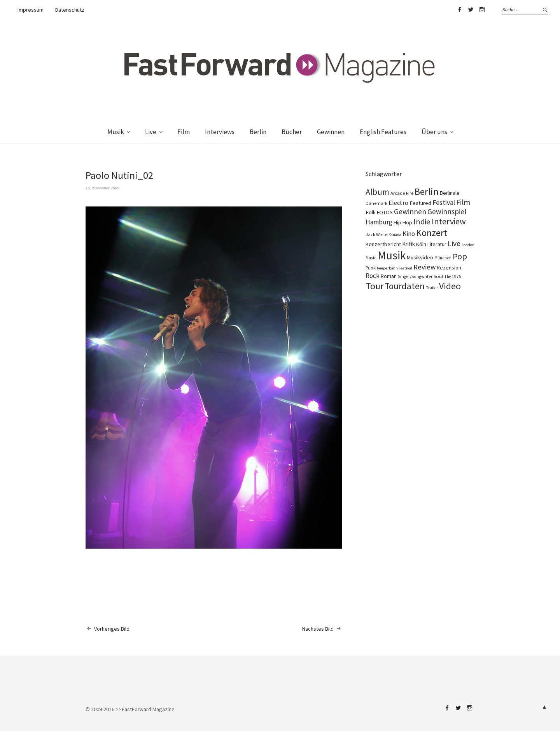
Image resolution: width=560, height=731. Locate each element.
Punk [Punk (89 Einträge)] (371, 268)
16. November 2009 (102, 188)
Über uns (434, 132)
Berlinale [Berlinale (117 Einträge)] (450, 193)
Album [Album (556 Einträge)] (377, 192)
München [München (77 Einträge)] (443, 258)
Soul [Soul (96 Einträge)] (438, 276)
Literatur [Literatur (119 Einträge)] (437, 244)
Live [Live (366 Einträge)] (454, 243)
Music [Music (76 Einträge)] (371, 258)
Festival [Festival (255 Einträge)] (444, 203)
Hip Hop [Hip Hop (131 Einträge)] (403, 222)
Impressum (31, 10)
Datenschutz (70, 10)
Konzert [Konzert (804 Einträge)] (432, 233)
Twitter (471, 10)
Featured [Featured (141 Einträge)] (420, 203)
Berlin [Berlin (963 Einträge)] (427, 191)
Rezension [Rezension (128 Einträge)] (449, 268)
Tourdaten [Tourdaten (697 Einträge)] (405, 286)
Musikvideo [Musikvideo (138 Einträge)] (420, 257)
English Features (383, 132)
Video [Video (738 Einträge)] (450, 286)
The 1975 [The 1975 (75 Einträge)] (453, 276)
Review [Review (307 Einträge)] (424, 267)
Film (184, 132)
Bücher (292, 132)
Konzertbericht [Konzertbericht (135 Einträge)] (383, 244)
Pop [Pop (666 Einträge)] (460, 256)
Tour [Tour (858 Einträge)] (374, 286)
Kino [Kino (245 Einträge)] (409, 234)
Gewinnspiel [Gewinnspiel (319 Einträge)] (447, 212)
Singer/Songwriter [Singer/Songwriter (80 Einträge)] (415, 276)
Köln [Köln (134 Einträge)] (421, 244)
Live (151, 132)
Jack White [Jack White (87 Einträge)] (376, 234)
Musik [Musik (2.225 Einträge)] (392, 255)
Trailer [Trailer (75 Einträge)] (432, 288)
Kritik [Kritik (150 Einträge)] (409, 244)
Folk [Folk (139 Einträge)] (371, 212)
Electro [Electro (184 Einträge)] (398, 203)
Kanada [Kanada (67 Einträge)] (395, 235)
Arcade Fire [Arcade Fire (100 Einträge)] (402, 193)
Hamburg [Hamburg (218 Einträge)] (379, 222)
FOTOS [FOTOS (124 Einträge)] (385, 212)
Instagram (482, 10)
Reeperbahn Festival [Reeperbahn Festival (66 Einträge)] (395, 268)
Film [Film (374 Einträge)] (463, 202)
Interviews (220, 132)
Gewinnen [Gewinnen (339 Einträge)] (410, 212)
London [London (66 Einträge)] (468, 245)
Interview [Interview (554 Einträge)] (449, 221)
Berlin (258, 132)
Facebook (459, 10)
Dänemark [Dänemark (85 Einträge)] (376, 203)
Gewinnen (331, 132)
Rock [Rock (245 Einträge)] (373, 276)
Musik (116, 132)
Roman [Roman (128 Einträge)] (389, 276)
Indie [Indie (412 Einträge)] (422, 222)
